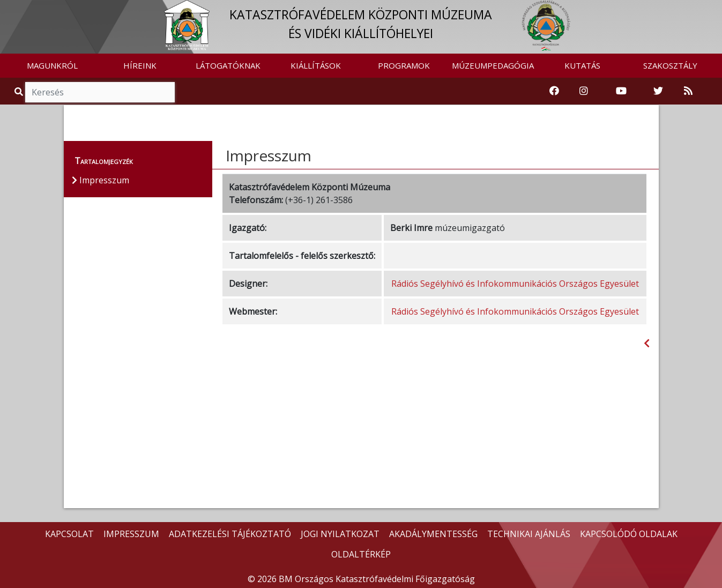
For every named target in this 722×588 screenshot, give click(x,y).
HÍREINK (140, 65)
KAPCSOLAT (69, 534)
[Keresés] (100, 92)
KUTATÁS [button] (582, 65)
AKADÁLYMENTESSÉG (433, 534)
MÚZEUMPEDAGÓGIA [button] (493, 65)
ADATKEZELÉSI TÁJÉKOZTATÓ (230, 534)
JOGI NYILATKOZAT (340, 534)
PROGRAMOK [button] (404, 65)
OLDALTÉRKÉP (361, 554)
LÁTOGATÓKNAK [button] (228, 65)
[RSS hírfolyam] (688, 91)
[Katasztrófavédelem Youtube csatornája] (621, 91)
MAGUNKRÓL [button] (52, 65)
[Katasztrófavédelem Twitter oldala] (658, 91)
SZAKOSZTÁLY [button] (670, 65)
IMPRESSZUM (131, 534)
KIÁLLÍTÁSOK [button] (316, 65)
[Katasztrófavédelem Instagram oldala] (584, 91)
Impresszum (269, 155)
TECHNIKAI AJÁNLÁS (529, 534)
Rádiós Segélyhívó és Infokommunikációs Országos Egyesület (515, 284)
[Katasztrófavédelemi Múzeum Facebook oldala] (554, 91)
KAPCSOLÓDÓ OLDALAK (629, 534)
